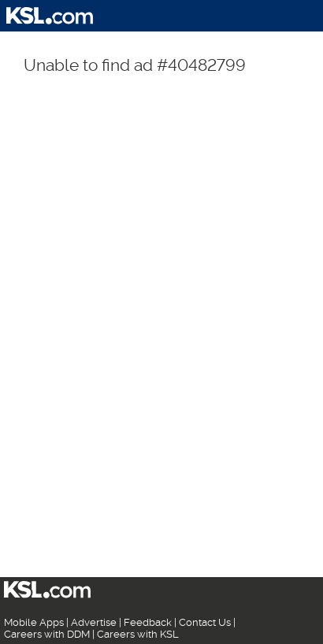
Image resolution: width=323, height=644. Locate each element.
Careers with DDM (47, 634)
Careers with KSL (138, 634)
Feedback (148, 622)
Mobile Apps (34, 622)
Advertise (94, 622)
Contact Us (205, 622)
